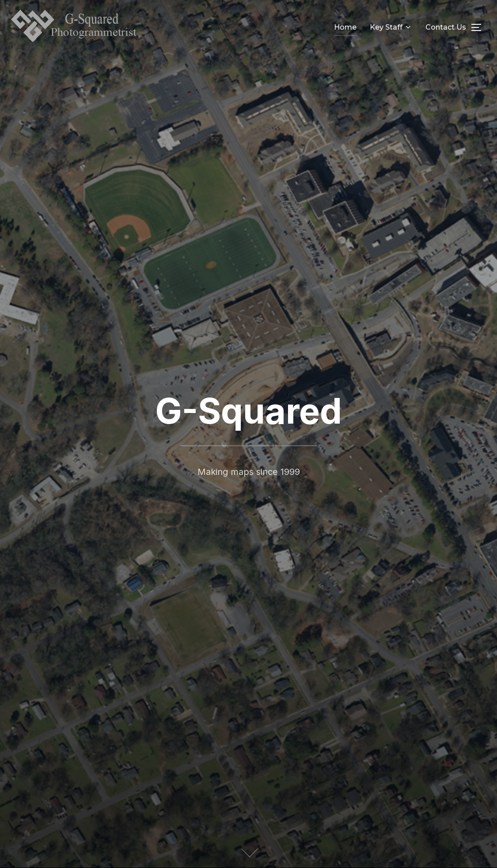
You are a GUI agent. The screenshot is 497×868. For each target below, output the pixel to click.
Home (345, 27)
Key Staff (391, 27)
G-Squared (248, 411)
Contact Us (446, 27)
